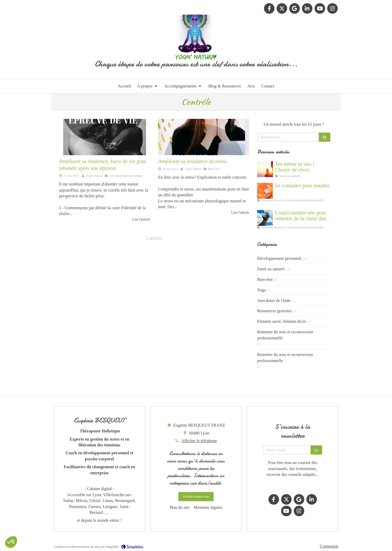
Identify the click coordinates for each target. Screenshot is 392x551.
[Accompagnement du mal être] (265, 218)
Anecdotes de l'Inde (274, 301)
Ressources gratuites (274, 311)
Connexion (329, 546)
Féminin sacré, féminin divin (281, 321)
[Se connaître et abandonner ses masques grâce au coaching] (265, 191)
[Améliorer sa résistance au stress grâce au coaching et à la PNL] (204, 137)
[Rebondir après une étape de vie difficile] (105, 137)
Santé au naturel (271, 269)
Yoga (261, 290)
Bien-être (265, 279)
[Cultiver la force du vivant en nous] (265, 169)
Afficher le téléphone (199, 441)
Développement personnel (279, 258)
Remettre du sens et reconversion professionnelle (285, 335)
